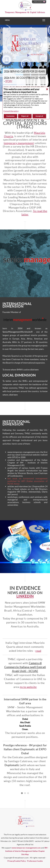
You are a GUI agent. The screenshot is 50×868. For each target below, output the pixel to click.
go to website (28, 687)
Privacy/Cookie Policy (17, 861)
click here (34, 370)
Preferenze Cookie (35, 861)
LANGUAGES (39, 2)
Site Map (25, 854)
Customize (10, 116)
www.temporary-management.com (26, 848)
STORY (9, 81)
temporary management (19, 143)
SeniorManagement (12, 332)
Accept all (39, 116)
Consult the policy (11, 111)
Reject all (25, 116)
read (38, 651)
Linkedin (25, 596)
